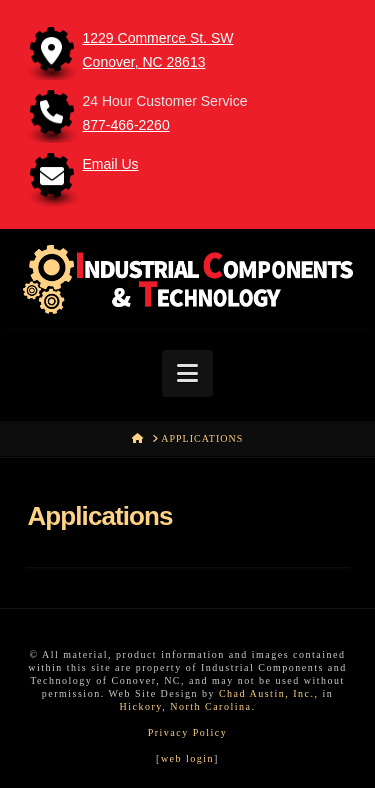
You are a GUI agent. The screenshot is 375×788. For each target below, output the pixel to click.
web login (187, 758)
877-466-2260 (126, 125)
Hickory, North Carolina (186, 706)
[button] (187, 373)
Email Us (111, 164)
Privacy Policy (188, 732)
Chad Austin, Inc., (269, 693)
